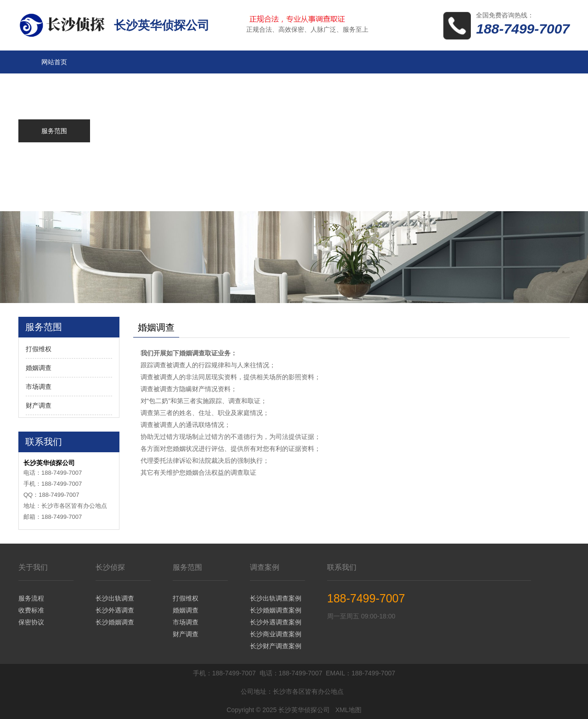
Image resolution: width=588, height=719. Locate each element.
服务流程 (31, 598)
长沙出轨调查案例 (276, 598)
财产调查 (39, 405)
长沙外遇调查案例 (276, 622)
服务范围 (187, 567)
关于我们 (33, 567)
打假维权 (39, 349)
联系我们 (342, 567)
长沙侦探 (110, 567)
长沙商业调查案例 (276, 634)
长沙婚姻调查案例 (276, 610)
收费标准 (31, 610)
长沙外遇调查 (115, 610)
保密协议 (31, 622)
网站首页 (54, 62)
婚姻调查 (39, 368)
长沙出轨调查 (115, 598)
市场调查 (39, 387)
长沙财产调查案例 (276, 646)
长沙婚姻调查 (115, 622)
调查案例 (265, 567)
